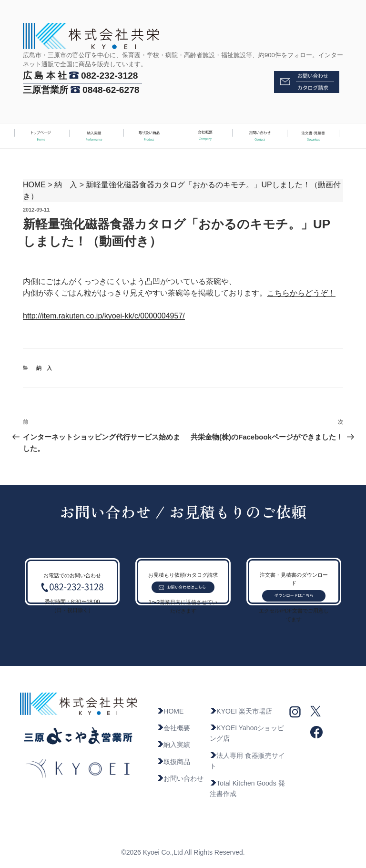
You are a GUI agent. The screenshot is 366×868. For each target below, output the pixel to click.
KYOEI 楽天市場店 (241, 711)
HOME (34, 185)
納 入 (66, 185)
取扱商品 (173, 762)
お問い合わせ (180, 778)
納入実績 (173, 745)
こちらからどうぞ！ (301, 293)
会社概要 (173, 728)
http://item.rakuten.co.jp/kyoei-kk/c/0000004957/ (104, 316)
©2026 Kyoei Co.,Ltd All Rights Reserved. (183, 852)
